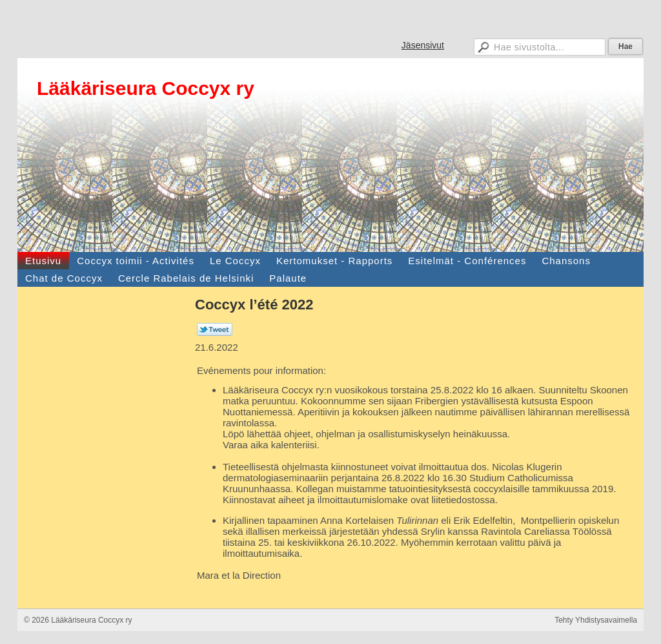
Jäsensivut (423, 45)
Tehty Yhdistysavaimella (596, 620)
